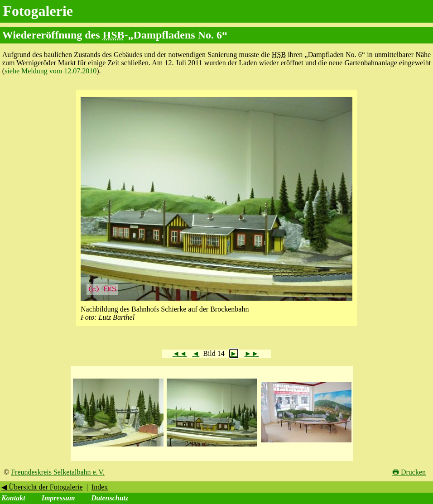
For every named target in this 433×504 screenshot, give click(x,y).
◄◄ (180, 353)
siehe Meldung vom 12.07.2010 (51, 71)
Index (100, 487)
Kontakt (13, 498)
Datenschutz (110, 498)
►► (252, 353)
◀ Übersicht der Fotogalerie (42, 487)
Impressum (58, 498)
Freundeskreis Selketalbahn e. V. (58, 472)
